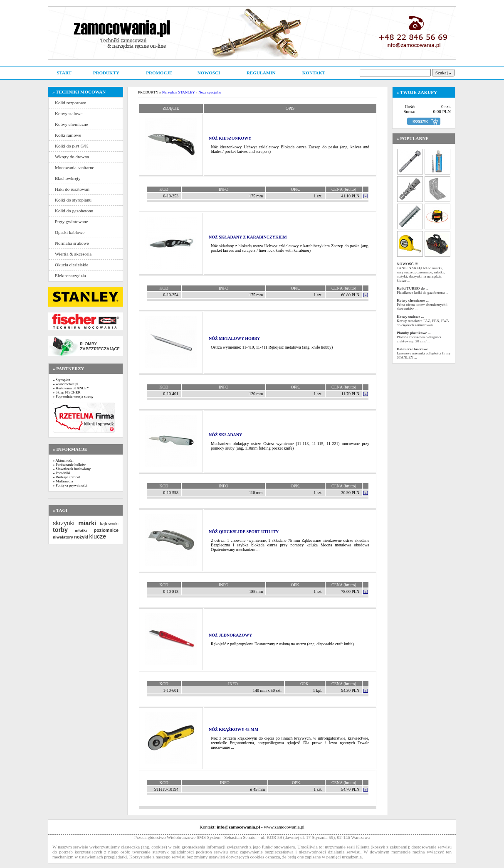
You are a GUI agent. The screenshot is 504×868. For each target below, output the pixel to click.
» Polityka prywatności (70, 485)
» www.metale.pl (65, 384)
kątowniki (109, 524)
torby (60, 530)
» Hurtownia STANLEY (71, 388)
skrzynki (64, 523)
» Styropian (62, 380)
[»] (366, 196)
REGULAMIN (261, 73)
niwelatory (63, 537)
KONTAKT (314, 73)
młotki (81, 530)
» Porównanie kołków (69, 465)
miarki (87, 523)
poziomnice (106, 530)
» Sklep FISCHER (67, 392)
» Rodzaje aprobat (66, 477)
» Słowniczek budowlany (72, 469)
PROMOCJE (159, 73)
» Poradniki (62, 473)
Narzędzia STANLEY (179, 92)
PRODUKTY (106, 73)
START (64, 73)
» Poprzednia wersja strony (73, 396)
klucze (98, 536)
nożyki (81, 537)
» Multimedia (63, 481)
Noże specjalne (210, 92)
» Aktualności (63, 460)
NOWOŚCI (209, 73)
